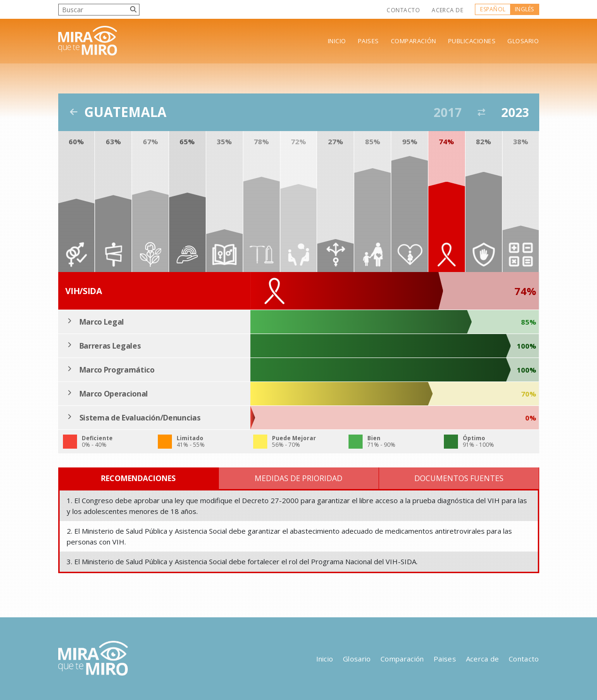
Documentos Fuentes (459, 478)
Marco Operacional (114, 394)
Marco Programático (117, 370)
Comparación (414, 41)
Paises (368, 41)
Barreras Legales (110, 346)
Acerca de (447, 10)
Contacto (403, 10)
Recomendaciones (138, 478)
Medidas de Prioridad (298, 478)
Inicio (337, 41)
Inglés (524, 9)
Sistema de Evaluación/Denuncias (140, 418)
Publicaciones (472, 41)
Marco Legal (102, 322)
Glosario (523, 41)
